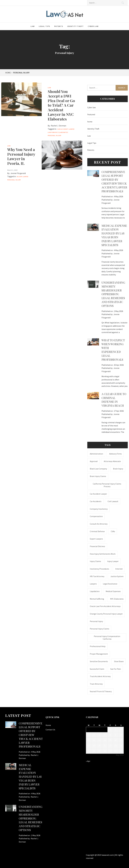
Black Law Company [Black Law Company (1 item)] (98, 469)
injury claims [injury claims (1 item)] (95, 561)
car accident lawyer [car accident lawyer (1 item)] (98, 494)
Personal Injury (54, 135)
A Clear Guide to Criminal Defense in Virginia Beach (114, 400)
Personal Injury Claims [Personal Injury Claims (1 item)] (100, 629)
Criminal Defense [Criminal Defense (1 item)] (97, 531)
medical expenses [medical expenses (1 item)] (113, 591)
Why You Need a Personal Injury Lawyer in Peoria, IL (21, 156)
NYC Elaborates (62, 132)
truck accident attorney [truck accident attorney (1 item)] (100, 676)
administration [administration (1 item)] (96, 454)
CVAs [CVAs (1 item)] (113, 531)
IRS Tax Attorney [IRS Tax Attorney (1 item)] (97, 576)
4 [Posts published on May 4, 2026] (89, 735)
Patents (59, 26)
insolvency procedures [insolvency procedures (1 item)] (99, 569)
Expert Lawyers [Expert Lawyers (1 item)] (96, 539)
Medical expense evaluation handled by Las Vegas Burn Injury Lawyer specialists (114, 235)
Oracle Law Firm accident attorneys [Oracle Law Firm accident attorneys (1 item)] (105, 606)
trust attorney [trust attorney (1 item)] (96, 684)
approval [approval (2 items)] (94, 461)
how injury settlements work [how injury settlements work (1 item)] (103, 554)
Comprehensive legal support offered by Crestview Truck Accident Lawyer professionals (114, 182)
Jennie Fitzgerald (18, 173)
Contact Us (50, 730)
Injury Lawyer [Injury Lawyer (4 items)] (113, 561)
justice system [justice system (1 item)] (117, 576)
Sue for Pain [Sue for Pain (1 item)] (116, 669)
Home (48, 725)
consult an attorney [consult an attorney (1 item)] (99, 524)
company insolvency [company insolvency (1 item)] (99, 509)
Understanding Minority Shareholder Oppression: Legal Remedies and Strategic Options (113, 294)
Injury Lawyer (23, 177)
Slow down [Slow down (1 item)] (119, 661)
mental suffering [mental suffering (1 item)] (97, 599)
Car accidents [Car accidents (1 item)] (96, 501)
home (90, 122)
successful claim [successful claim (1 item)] (97, 669)
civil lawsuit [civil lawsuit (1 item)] (113, 501)
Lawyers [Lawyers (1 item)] (93, 584)
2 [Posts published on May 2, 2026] (116, 729)
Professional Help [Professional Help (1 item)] (98, 646)
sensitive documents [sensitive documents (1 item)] (99, 661)
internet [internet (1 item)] (119, 569)
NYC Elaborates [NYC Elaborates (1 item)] (117, 599)
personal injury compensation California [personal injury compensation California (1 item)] (107, 638)
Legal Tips (44, 26)
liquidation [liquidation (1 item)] (95, 591)
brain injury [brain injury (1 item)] (118, 469)
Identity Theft (75, 26)
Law (33, 26)
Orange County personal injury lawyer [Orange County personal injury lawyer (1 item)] (106, 614)
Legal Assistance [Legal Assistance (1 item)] (110, 584)
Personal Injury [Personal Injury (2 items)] (96, 621)
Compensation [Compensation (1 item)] (96, 516)
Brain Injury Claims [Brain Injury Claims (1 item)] (98, 476)
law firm (51, 132)
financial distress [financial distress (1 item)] (97, 546)
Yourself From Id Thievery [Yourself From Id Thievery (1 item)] (101, 691)
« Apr (88, 761)
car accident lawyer (66, 129)
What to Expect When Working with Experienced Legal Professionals (113, 350)
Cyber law (93, 26)
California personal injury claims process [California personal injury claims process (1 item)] (107, 485)
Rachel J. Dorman (59, 126)
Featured (91, 114)
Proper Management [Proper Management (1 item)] (99, 654)
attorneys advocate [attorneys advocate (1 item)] (112, 461)
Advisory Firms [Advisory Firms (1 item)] (115, 454)
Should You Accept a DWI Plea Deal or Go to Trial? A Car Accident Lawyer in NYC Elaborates (61, 105)
